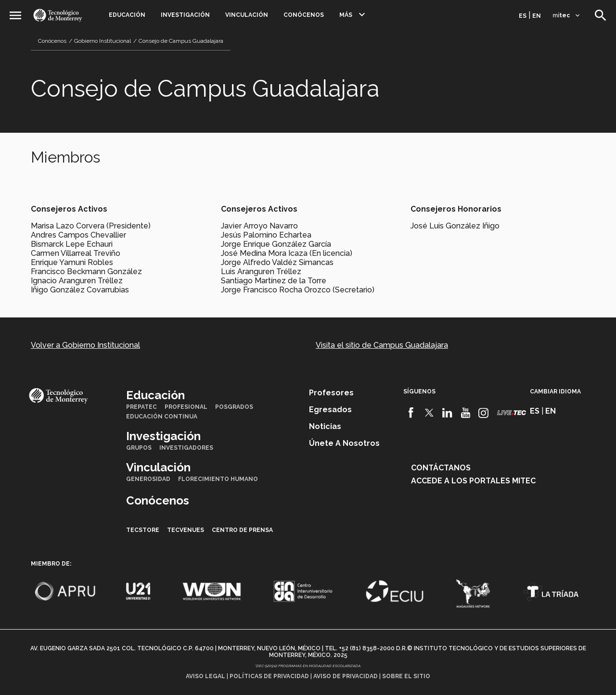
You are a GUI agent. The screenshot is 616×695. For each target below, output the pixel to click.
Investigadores (186, 448)
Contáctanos (441, 468)
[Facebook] (411, 413)
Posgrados (234, 407)
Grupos (139, 448)
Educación (127, 15)
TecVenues (186, 530)
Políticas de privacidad (269, 676)
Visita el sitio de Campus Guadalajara (382, 345)
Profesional (186, 407)
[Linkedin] (447, 413)
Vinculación (247, 15)
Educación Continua (162, 417)
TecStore (143, 530)
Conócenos (304, 15)
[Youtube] (466, 413)
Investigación (185, 15)
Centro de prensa (242, 530)
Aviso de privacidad (346, 676)
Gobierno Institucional (103, 41)
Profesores (331, 393)
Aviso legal (205, 676)
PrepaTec (141, 407)
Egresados (330, 410)
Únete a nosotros (344, 443)
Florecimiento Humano (218, 479)
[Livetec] (512, 412)
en (537, 16)
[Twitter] (430, 413)
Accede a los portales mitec (473, 481)
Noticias (325, 426)
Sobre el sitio (406, 676)
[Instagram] (483, 413)
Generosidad (148, 479)
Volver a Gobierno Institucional (85, 345)
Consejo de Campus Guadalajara (181, 41)
